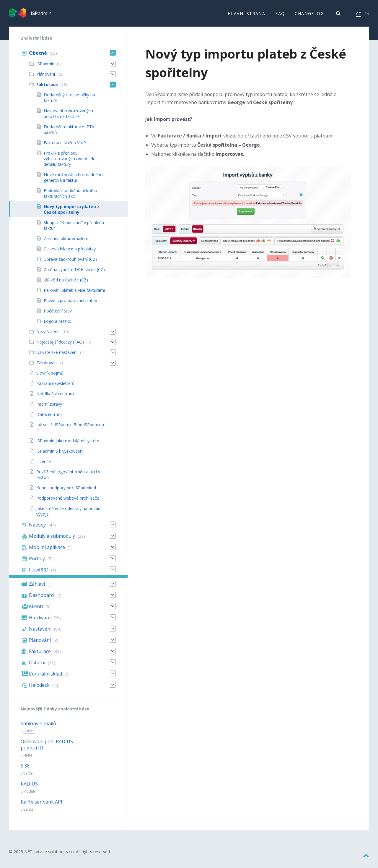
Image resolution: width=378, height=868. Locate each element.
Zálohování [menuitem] (47, 367)
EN (367, 16)
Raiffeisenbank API (41, 806)
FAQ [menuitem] (280, 15)
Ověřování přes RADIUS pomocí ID (47, 749)
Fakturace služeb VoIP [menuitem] (65, 147)
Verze (28, 777)
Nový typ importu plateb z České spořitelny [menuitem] (72, 213)
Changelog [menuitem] (309, 15)
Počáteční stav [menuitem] (58, 315)
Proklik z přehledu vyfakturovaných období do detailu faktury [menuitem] (70, 163)
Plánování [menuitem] (46, 78)
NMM (28, 759)
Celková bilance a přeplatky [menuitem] (70, 253)
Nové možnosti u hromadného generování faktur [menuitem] (73, 182)
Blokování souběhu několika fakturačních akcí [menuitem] (70, 197)
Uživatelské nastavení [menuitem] (57, 356)
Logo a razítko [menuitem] (58, 325)
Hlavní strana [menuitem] (246, 15)
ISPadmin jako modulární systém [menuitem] (68, 445)
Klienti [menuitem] (36, 610)
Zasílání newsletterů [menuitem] (56, 387)
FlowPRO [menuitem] (39, 574)
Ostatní (29, 735)
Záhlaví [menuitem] (37, 588)
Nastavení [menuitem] (40, 633)
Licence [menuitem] (44, 465)
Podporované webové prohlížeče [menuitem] (68, 502)
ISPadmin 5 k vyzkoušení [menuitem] (60, 455)
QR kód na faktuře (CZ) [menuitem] (66, 284)
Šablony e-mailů (38, 728)
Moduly (30, 795)
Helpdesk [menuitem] (39, 689)
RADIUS (29, 788)
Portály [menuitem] (37, 563)
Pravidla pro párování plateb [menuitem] (70, 305)
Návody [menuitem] (37, 529)
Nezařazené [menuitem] (48, 336)
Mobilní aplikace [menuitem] (47, 551)
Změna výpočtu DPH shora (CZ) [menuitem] (74, 274)
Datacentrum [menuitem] (49, 418)
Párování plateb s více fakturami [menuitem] (74, 294)
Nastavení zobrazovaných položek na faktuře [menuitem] (68, 118)
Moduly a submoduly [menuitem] (52, 540)
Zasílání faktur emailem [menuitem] (66, 243)
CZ (359, 16)
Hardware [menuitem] (40, 622)
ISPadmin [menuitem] (45, 68)
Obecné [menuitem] (38, 57)
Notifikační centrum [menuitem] (55, 398)
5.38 (25, 770)
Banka (28, 813)
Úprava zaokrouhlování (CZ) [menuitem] (70, 263)
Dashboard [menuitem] (41, 599)
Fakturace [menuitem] (47, 89)
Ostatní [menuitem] (37, 667)
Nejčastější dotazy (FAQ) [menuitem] (60, 346)
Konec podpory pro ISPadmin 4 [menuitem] (66, 492)
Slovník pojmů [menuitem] (50, 377)
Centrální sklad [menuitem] (45, 678)
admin (41, 15)
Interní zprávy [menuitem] (49, 408)
